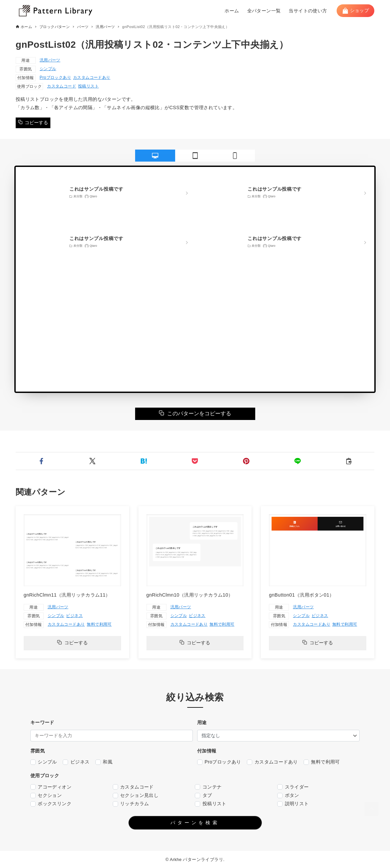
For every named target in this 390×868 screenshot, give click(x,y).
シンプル (48, 69)
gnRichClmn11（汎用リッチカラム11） (67, 595)
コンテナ (208, 787)
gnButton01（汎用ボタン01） (301, 595)
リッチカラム (131, 804)
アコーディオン (51, 787)
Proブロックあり (55, 77)
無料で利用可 (99, 624)
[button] (41, 461)
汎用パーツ (50, 60)
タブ (203, 795)
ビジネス (74, 616)
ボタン (288, 795)
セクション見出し (136, 795)
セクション (46, 795)
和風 (104, 762)
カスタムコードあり (92, 77)
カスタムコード (62, 86)
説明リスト (293, 804)
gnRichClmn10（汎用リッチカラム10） (190, 595)
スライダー (293, 787)
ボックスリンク (51, 804)
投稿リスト (88, 86)
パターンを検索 (195, 823)
